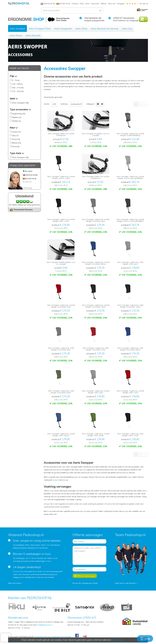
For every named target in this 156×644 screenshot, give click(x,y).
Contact (75, 4)
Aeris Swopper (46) (20, 103)
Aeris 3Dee (81, 28)
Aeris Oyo (127, 28)
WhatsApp (27, 188)
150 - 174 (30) (18, 88)
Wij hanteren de (93, 18)
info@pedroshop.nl (45, 625)
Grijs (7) (15, 135)
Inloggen (121, 4)
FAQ (82, 4)
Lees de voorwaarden (46, 577)
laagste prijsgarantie (94, 20)
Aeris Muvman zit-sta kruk (105, 28)
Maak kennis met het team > (126, 583)
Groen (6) (16, 139)
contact (56, 480)
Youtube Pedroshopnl (85, 637)
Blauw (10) (17, 143)
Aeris (87, 4)
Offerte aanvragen (85, 576)
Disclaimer (40, 637)
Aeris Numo (16, 35)
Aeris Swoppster (63, 28)
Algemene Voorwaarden (62, 637)
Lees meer (117, 640)
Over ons (112, 4)
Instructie (95, 4)
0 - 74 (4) (16, 80)
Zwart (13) (16, 132)
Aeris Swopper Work (40, 28)
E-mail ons (27, 182)
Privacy (48, 637)
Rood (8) (16, 146)
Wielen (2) (16, 121)
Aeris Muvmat (33, 35)
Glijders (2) (17, 117)
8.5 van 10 (137, 4)
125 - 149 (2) (17, 84)
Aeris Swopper (17, 28)
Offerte (103, 4)
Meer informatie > (15, 583)
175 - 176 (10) (18, 91)
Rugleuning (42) (19, 114)
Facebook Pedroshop (77, 636)
